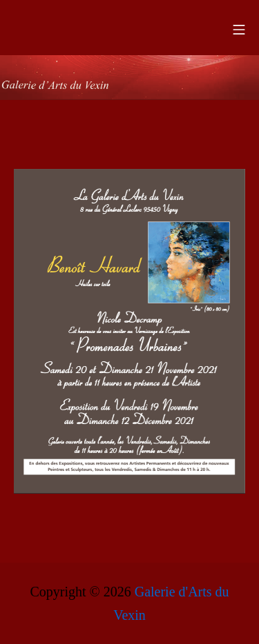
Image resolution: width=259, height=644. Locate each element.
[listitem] (189, 263)
